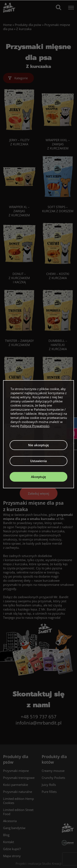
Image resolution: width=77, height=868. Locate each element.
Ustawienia (38, 461)
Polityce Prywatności (35, 426)
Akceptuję (38, 477)
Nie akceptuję (38, 445)
